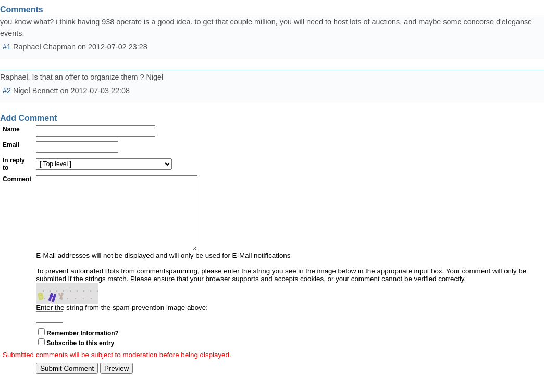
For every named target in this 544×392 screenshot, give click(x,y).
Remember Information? (83, 349)
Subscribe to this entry (80, 359)
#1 (7, 47)
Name (11, 129)
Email (11, 145)
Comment (17, 179)
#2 (7, 91)
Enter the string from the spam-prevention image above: (122, 323)
